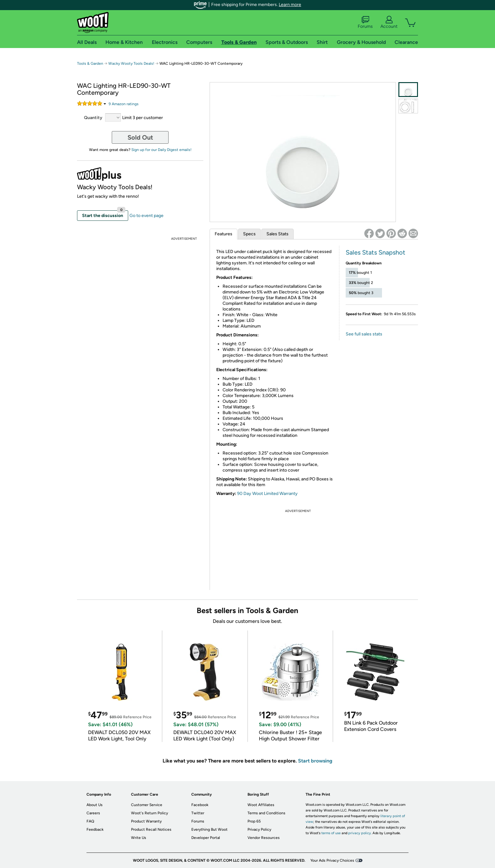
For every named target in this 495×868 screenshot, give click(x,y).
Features (224, 234)
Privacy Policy (259, 829)
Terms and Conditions (266, 813)
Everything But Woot (209, 829)
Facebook (200, 805)
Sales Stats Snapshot (376, 252)
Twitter (198, 813)
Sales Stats (277, 234)
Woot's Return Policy (149, 813)
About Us (95, 805)
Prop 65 (254, 821)
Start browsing (315, 761)
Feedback (95, 829)
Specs (249, 234)
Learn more (290, 5)
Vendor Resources (264, 838)
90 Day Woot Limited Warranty (267, 494)
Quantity (93, 118)
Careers (93, 813)
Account (389, 22)
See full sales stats (364, 334)
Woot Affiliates (261, 805)
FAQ (90, 821)
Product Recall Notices (151, 829)
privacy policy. (360, 833)
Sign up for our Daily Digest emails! (161, 150)
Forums (365, 22)
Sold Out (140, 137)
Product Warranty (146, 821)
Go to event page (146, 216)
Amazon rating (124, 104)
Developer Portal (206, 838)
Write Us (139, 838)
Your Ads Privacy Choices (332, 860)
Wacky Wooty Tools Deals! (131, 63)
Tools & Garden (90, 63)
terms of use (331, 833)
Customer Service (147, 805)
